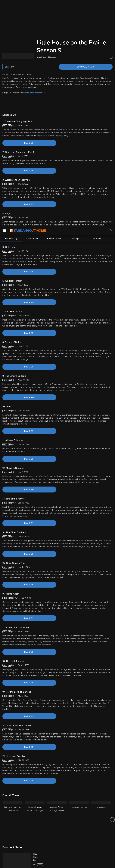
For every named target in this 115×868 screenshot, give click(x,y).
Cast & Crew (32, 105)
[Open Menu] (4, 4)
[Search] (111, 4)
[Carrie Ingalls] (101, 820)
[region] (57, 851)
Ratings (75, 105)
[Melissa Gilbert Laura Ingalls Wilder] (57, 820)
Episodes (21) (11, 105)
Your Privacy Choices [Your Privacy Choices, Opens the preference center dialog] (46, 863)
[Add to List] (111, 57)
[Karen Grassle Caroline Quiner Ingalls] (35, 820)
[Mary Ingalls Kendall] (79, 820)
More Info (97, 105)
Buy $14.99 (91, 67)
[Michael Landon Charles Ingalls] (12, 820)
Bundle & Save (54, 105)
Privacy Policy (100, 839)
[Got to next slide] (112, 820)
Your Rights (90, 842)
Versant (24, 839)
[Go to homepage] (28, 4)
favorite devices (36, 93)
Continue (68, 863)
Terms (57, 839)
